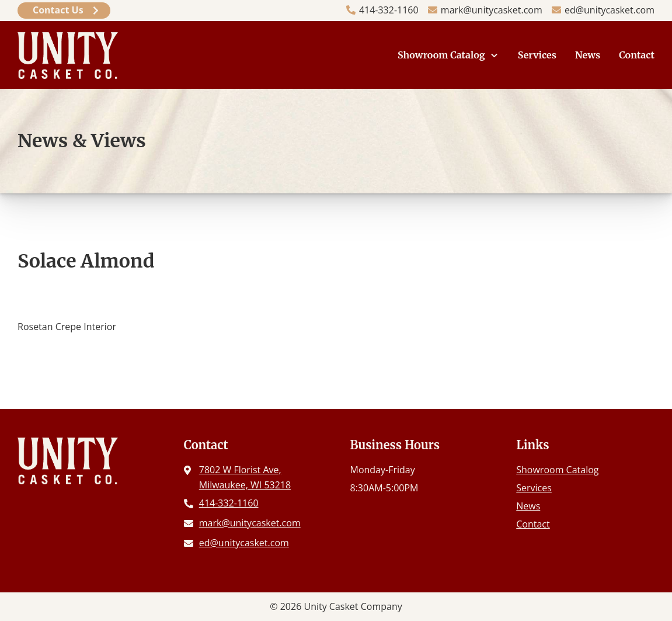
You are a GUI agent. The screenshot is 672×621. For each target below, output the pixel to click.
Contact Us (58, 10)
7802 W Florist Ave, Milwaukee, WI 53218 (245, 477)
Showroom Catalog (441, 55)
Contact (637, 55)
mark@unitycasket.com (492, 10)
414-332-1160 (389, 10)
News (588, 55)
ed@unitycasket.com (610, 10)
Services (537, 55)
